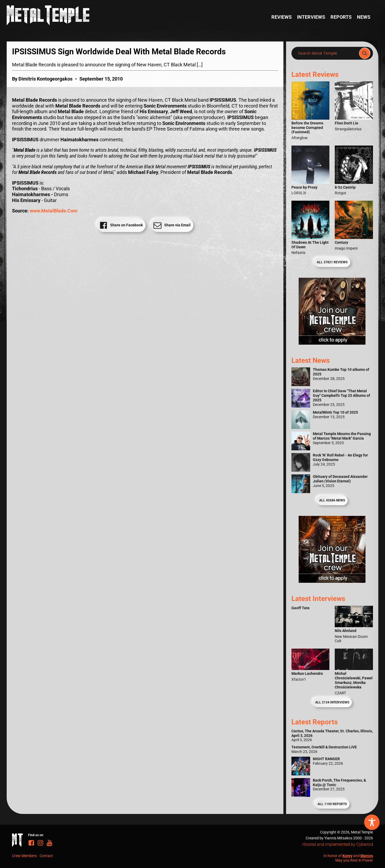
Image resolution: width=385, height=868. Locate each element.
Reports (341, 17)
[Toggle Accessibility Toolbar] (372, 822)
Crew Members (24, 856)
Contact (46, 856)
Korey (347, 856)
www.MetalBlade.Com (54, 211)
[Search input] (327, 53)
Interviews (311, 17)
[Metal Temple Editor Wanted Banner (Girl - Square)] (332, 343)
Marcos (367, 856)
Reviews (282, 17)
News (364, 17)
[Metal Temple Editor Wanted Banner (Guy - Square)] (332, 581)
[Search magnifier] (365, 53)
